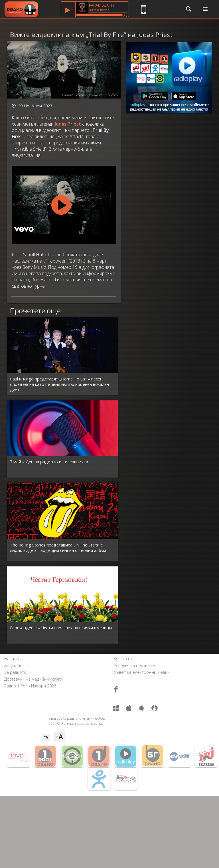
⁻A (46, 738)
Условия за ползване (134, 665)
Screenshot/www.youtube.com (96, 95)
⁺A (59, 737)
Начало (12, 659)
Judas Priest (68, 124)
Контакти (123, 659)
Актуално (13, 665)
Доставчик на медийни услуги (33, 679)
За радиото (15, 672)
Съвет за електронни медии (142, 672)
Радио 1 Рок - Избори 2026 (30, 686)
